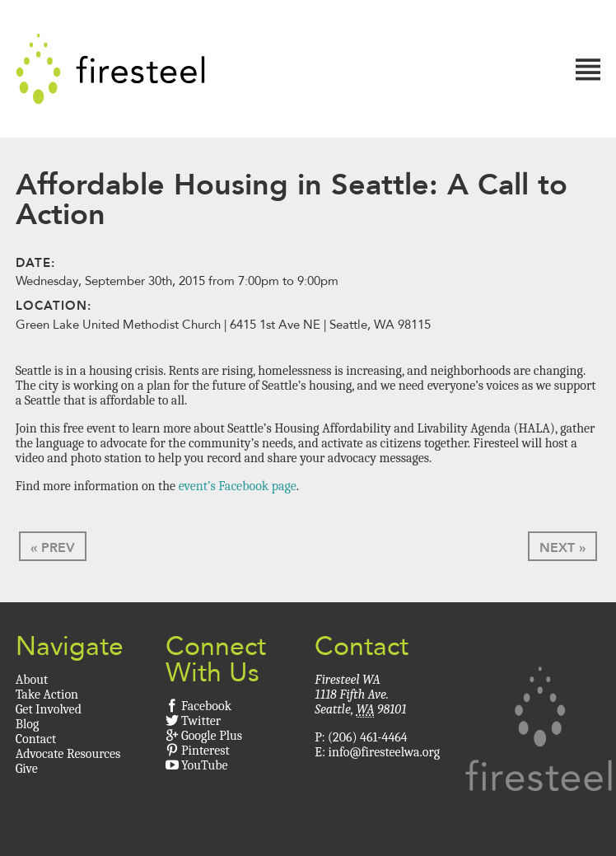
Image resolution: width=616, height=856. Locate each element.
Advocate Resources (68, 754)
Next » (562, 547)
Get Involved (49, 709)
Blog (28, 724)
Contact (36, 739)
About (32, 680)
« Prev (53, 547)
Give (27, 769)
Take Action (47, 695)
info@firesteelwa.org (384, 752)
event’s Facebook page (238, 486)
